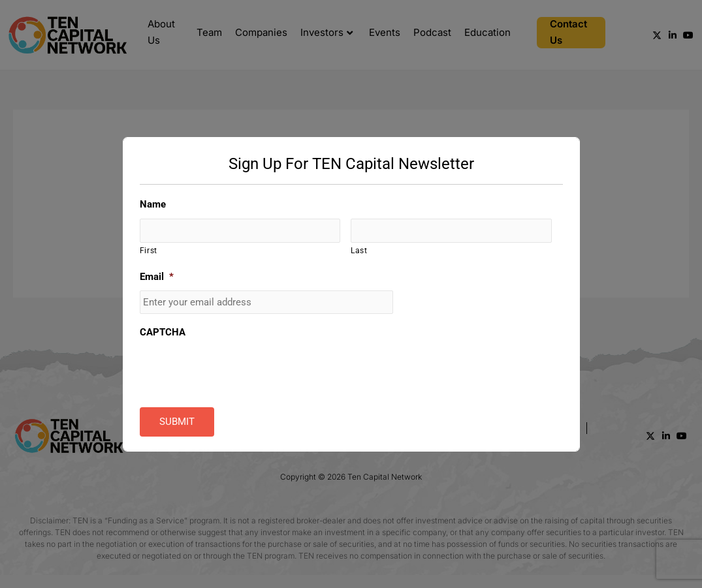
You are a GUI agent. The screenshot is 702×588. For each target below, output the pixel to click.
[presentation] (239, 372)
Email (157, 277)
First (149, 251)
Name (153, 204)
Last (359, 251)
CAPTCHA (163, 333)
